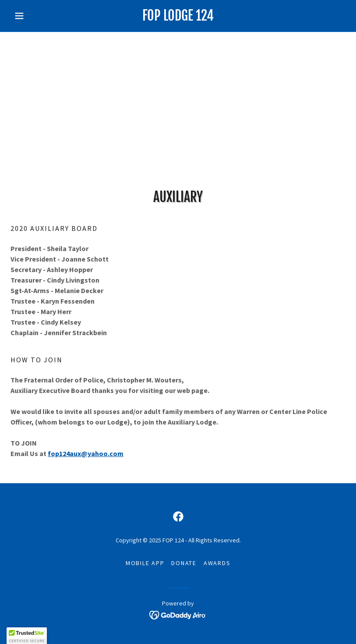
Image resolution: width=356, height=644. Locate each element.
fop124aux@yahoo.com (86, 453)
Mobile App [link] (145, 563)
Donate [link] (184, 563)
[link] (178, 18)
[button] (36, 16)
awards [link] (217, 563)
